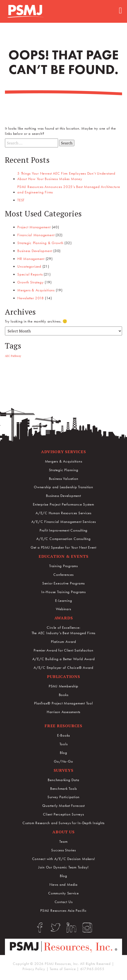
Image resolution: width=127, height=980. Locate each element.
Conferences (63, 575)
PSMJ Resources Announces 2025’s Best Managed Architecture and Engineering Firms (69, 189)
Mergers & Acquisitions (36, 290)
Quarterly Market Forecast (63, 806)
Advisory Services (63, 452)
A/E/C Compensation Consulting (63, 539)
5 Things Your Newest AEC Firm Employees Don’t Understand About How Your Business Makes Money (66, 176)
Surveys (63, 770)
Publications (63, 677)
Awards (64, 618)
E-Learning (64, 601)
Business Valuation (64, 479)
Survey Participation (63, 797)
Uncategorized (29, 266)
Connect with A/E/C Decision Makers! (64, 859)
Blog (63, 753)
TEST (21, 200)
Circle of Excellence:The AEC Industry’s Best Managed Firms (63, 630)
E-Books (63, 735)
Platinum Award (63, 642)
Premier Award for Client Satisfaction (63, 650)
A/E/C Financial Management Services (64, 522)
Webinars (63, 609)
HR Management (31, 259)
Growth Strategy (30, 282)
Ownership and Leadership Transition (63, 487)
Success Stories (63, 850)
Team (63, 841)
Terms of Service (63, 969)
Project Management (34, 227)
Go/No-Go (63, 761)
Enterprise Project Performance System (63, 504)
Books (64, 695)
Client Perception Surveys (63, 814)
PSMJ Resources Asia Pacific (63, 910)
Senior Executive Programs (63, 583)
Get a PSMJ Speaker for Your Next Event (63, 547)
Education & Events (63, 556)
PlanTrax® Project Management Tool (63, 703)
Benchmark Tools (63, 789)
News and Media (63, 885)
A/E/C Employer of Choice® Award (63, 668)
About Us (63, 832)
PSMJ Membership (63, 686)
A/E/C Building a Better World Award (64, 659)
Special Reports (30, 274)
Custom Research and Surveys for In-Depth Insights (64, 823)
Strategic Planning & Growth (40, 243)
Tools (64, 744)
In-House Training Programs (63, 592)
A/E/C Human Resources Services (63, 513)
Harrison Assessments (63, 712)
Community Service (63, 893)
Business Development (35, 251)
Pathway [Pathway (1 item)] (16, 356)
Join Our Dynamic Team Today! (63, 867)
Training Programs (63, 566)
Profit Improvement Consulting (63, 530)
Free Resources (63, 726)
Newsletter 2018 (31, 298)
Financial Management (36, 235)
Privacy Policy (34, 969)
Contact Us (64, 902)
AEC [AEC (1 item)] (7, 356)
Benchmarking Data (63, 780)
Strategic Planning (64, 470)
